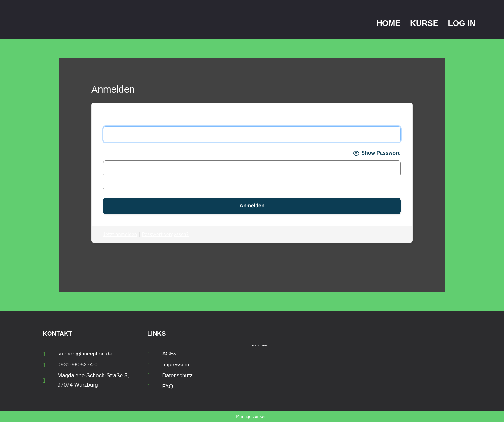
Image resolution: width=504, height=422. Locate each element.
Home (388, 23)
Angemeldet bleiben (132, 187)
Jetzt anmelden (120, 234)
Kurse (424, 23)
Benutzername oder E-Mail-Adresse (147, 119)
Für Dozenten (260, 345)
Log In (462, 23)
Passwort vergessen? (165, 234)
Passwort (114, 153)
